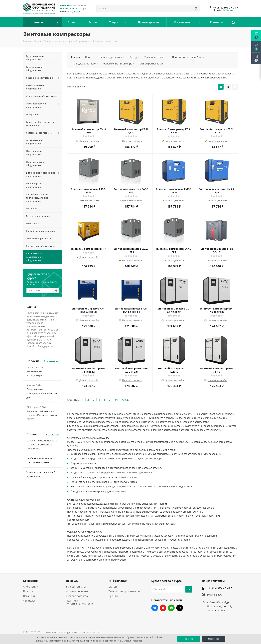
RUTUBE (180, 608)
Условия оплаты (76, 587)
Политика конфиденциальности (79, 602)
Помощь (72, 581)
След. (125, 400)
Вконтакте (155, 608)
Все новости (51, 361)
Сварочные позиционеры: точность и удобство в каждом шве (42, 445)
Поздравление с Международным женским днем (42, 393)
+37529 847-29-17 (68, 8)
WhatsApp (171, 608)
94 (117, 400)
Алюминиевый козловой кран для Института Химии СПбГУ (42, 415)
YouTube (163, 608)
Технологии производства (125, 591)
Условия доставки (77, 591)
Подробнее (214, 639)
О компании (31, 587)
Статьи (113, 587)
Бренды (113, 596)
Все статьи (52, 434)
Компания (30, 581)
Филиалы (29, 601)
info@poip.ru (74, 11)
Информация (118, 581)
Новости (28, 591)
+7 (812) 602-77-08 (225, 7)
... (110, 400)
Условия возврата (77, 596)
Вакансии (29, 596)
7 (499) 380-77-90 (68, 5)
